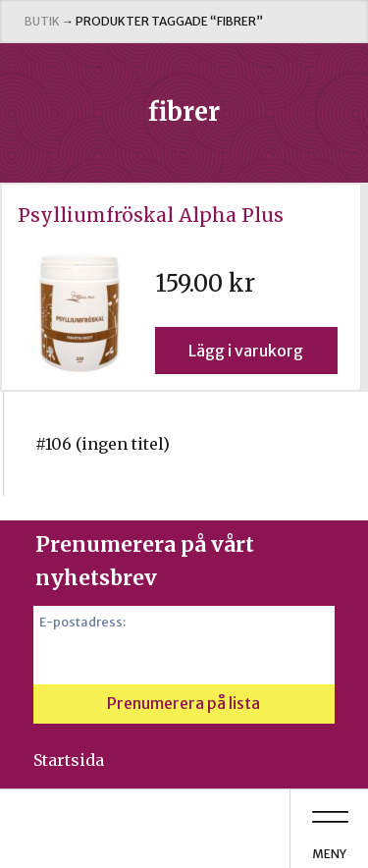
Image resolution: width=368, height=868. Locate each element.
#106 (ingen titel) (103, 444)
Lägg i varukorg (246, 351)
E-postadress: (82, 622)
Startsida (69, 760)
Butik (42, 21)
